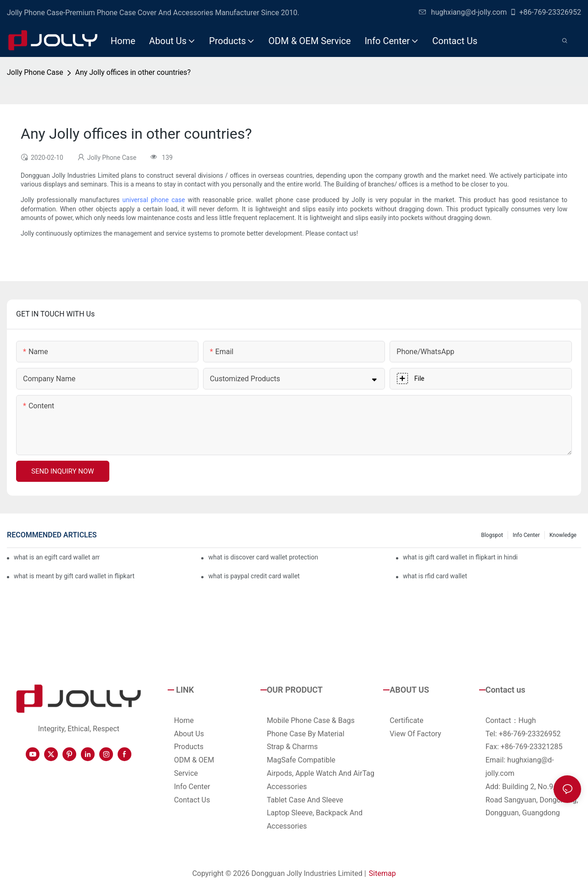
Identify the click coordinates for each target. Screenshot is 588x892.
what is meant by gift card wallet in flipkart (74, 576)
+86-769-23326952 (545, 12)
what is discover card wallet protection (263, 557)
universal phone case (153, 200)
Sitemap (382, 873)
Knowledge (563, 535)
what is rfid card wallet (435, 576)
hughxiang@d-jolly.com (463, 12)
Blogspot (492, 535)
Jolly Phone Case (35, 72)
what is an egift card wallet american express (57, 557)
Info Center (526, 535)
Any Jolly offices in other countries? (133, 72)
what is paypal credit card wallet (254, 576)
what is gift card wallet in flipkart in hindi (460, 557)
